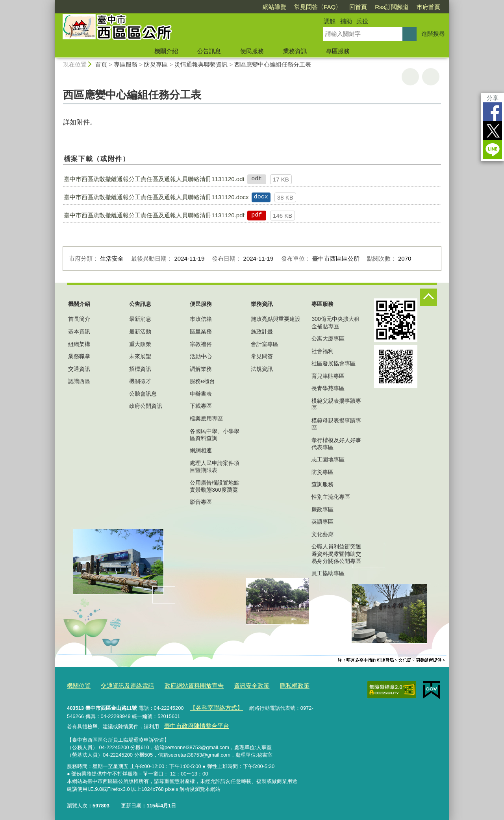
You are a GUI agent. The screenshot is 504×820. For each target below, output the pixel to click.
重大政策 (140, 344)
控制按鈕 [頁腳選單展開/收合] (428, 297)
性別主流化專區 (331, 497)
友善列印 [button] (410, 77)
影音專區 (201, 502)
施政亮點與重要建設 (276, 319)
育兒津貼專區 (328, 376)
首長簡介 (79, 319)
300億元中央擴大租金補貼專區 (335, 322)
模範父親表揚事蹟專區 (336, 404)
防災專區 (156, 64)
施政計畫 (262, 331)
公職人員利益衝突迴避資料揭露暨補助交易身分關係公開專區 (336, 553)
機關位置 (77, 685)
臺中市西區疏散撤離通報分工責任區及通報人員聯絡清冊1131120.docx (156, 197)
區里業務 (201, 331)
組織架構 (79, 344)
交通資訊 (79, 369)
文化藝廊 (322, 534)
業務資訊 (295, 51)
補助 (346, 21)
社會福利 (322, 351)
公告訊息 (209, 51)
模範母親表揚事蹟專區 (336, 424)
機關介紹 (166, 51)
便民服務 (252, 51)
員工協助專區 (328, 573)
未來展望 (140, 356)
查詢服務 (322, 484)
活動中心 (201, 356)
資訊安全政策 (231, 685)
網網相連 (201, 450)
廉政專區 (322, 509)
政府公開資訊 (146, 406)
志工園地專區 (328, 459)
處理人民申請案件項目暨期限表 (215, 466)
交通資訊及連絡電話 (121, 685)
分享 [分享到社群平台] (493, 98)
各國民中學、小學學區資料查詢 (215, 435)
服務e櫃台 (202, 381)
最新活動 (140, 331)
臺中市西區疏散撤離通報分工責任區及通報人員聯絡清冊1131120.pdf (154, 215)
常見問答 (262, 356)
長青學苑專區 (328, 388)
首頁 (101, 64)
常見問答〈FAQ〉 (318, 7)
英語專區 (322, 522)
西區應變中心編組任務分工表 (273, 64)
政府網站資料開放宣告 (180, 685)
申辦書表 (201, 394)
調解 (330, 21)
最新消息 (140, 319)
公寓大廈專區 (328, 339)
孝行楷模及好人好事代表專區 (336, 444)
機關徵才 (140, 381)
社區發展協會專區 (334, 363)
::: (52, 3)
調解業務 (201, 369)
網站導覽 (274, 7)
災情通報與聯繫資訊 (201, 64)
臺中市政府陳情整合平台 (192, 722)
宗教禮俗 (201, 344)
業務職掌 (79, 356)
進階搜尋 (433, 34)
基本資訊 (79, 331)
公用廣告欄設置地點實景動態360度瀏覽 (215, 486)
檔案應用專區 (206, 418)
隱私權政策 (270, 685)
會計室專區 (265, 344)
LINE (493, 150)
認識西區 (79, 381)
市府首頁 (428, 7)
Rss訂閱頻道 (392, 7)
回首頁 (358, 7)
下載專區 (201, 406)
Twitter (493, 131)
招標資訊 (140, 369)
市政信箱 (201, 319)
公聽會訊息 (143, 394)
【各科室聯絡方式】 (212, 705)
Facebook (493, 112)
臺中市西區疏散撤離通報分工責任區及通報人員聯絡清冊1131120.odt (154, 179)
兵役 (362, 21)
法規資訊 (262, 369)
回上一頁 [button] (431, 77)
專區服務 (338, 51)
